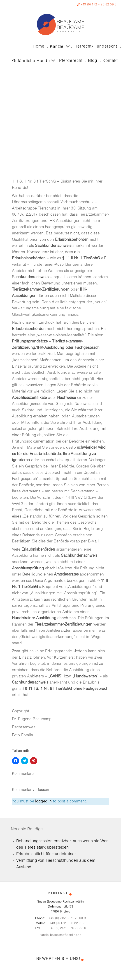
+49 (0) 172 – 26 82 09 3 (99, 5)
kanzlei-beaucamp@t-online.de (60, 935)
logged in (43, 801)
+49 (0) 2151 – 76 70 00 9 (67, 918)
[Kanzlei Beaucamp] (60, 24)
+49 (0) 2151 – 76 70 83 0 (67, 928)
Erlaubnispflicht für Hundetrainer (46, 854)
